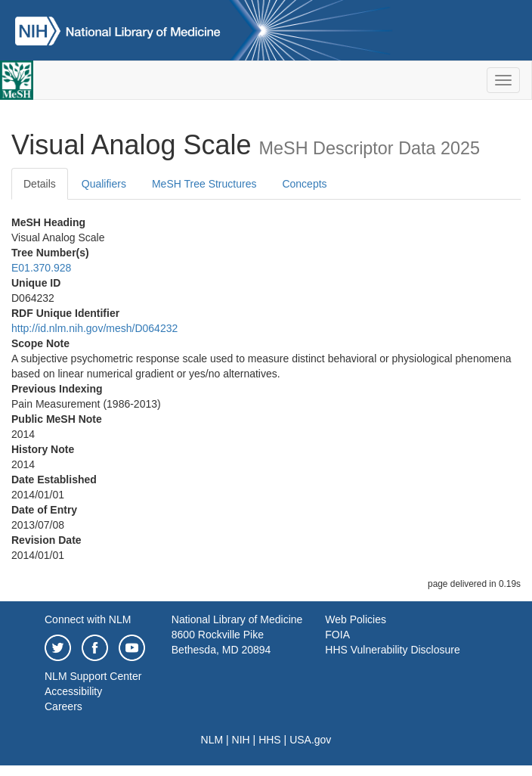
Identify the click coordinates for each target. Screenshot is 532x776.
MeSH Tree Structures (204, 184)
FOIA (337, 635)
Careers (63, 706)
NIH (241, 740)
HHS (270, 740)
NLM (212, 740)
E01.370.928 (41, 268)
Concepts (304, 184)
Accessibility (73, 691)
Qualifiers (104, 184)
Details (40, 184)
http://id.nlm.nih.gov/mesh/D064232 (94, 328)
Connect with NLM (88, 619)
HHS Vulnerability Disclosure (392, 650)
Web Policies (356, 619)
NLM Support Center (93, 676)
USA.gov (310, 740)
